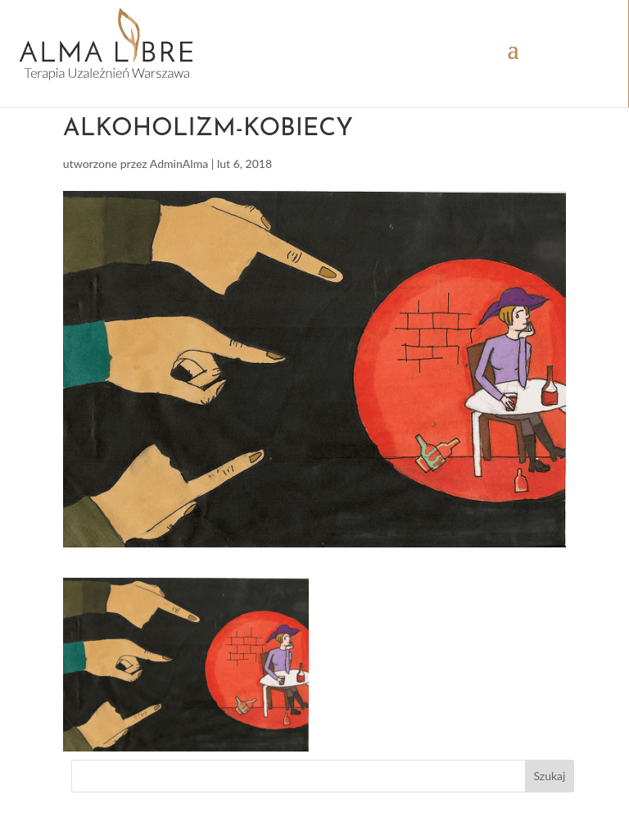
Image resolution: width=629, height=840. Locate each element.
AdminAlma (179, 163)
